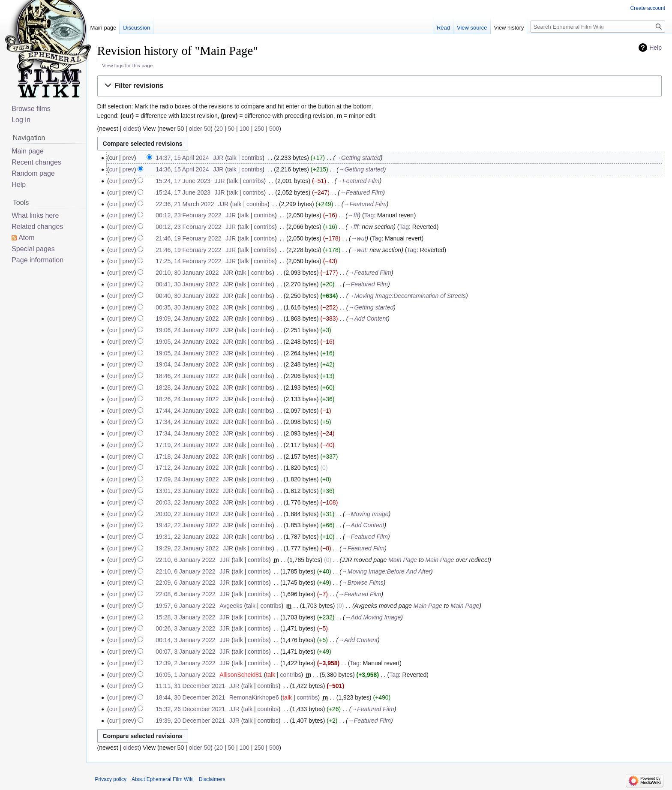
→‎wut (359, 238)
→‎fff (353, 215)
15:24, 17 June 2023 (183, 181)
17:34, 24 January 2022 (187, 422)
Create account (648, 8)
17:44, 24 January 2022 (187, 411)
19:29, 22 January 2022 (187, 548)
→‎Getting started (358, 158)
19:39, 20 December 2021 (190, 721)
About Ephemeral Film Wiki (163, 779)
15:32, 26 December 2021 (190, 709)
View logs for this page (127, 65)
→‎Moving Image (367, 514)
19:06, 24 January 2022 (187, 330)
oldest (131, 129)
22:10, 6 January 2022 (185, 560)
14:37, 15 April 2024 (182, 158)
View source (472, 28)
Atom (26, 238)
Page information (37, 260)
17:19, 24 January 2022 (187, 445)
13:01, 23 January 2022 (187, 491)
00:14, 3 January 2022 (185, 640)
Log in (21, 120)
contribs (252, 158)
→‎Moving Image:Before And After (386, 571)
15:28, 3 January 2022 (185, 617)
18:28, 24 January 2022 (187, 387)
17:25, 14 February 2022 (188, 261)
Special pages (33, 249)
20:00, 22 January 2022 (187, 514)
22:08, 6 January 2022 (185, 594)
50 (231, 129)
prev (128, 158)
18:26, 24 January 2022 (187, 399)
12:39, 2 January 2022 (185, 663)
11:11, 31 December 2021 (190, 686)
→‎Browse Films (363, 583)
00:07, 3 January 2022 (185, 652)
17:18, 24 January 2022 (187, 457)
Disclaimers (212, 779)
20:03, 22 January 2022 (187, 502)
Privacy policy (111, 779)
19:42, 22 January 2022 (187, 525)
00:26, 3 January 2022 (185, 628)
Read (443, 28)
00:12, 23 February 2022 (188, 215)
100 (244, 129)
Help (655, 48)
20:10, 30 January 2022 (187, 273)
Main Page (403, 560)
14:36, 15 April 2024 (182, 169)
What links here (35, 215)
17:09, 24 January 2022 (187, 479)
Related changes (37, 227)
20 (219, 129)
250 (259, 129)
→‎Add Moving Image (373, 617)
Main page (103, 28)
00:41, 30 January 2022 (187, 284)
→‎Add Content (368, 318)
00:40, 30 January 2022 (187, 296)
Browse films (31, 109)
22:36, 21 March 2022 (185, 204)
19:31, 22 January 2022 (187, 537)
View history (509, 28)
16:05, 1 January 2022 (185, 675)
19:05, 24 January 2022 (187, 342)
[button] (379, 86)
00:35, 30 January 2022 (187, 307)
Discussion (136, 28)
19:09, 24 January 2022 (187, 318)
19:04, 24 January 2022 (187, 364)
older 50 (200, 129)
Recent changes (36, 162)
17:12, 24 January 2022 (187, 468)
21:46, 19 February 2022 (188, 238)
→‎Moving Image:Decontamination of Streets (407, 296)
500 (274, 129)
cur (113, 169)
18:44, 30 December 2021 (190, 697)
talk (232, 158)
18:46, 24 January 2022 (187, 376)
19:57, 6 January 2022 (185, 606)
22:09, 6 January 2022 (185, 583)
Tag (369, 215)
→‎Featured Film (358, 181)
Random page (33, 173)
